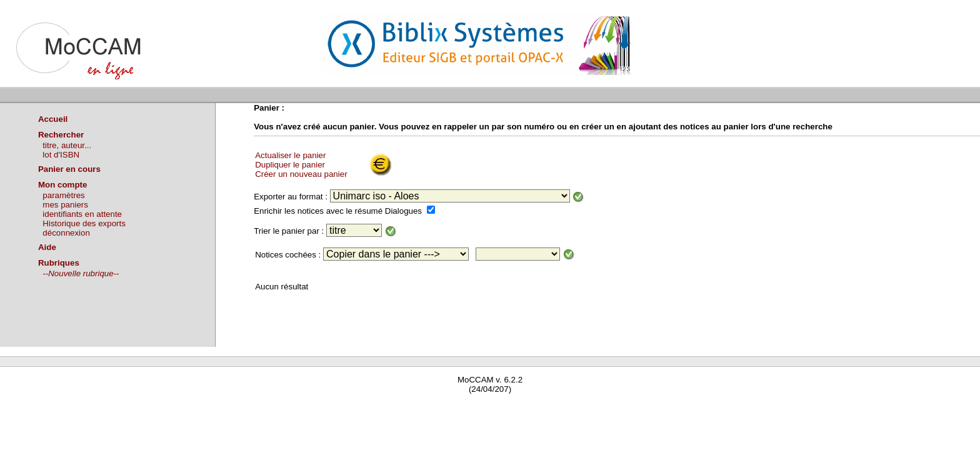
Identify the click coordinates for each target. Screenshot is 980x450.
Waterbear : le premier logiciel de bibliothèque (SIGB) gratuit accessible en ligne (147, 407)
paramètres (63, 195)
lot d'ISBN (61, 155)
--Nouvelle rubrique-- (81, 273)
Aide (47, 247)
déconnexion (66, 233)
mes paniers (65, 205)
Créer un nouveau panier (301, 174)
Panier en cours (69, 169)
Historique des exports (84, 223)
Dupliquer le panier (290, 165)
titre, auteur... (67, 145)
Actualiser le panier (290, 155)
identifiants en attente (82, 214)
